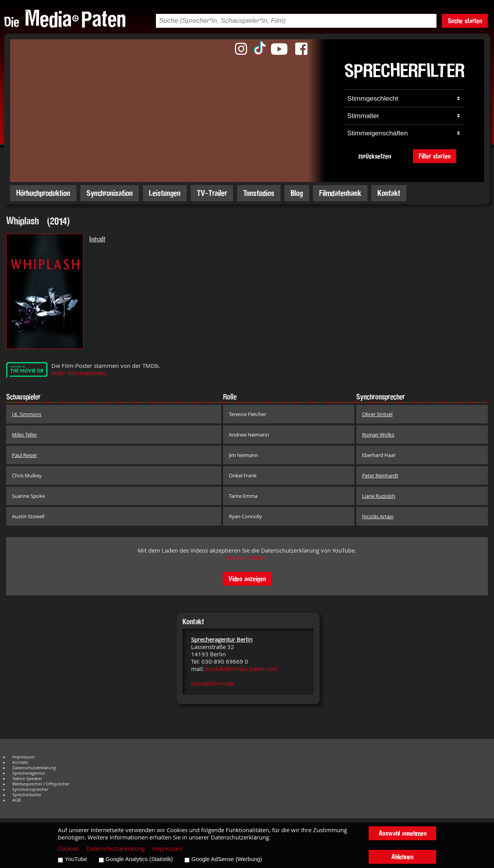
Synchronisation (110, 193)
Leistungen (165, 193)
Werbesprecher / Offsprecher (41, 784)
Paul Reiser (25, 455)
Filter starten (435, 156)
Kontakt (389, 193)
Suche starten (465, 21)
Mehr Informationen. (79, 373)
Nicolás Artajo (378, 516)
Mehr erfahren (247, 558)
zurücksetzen (375, 156)
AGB (17, 800)
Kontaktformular (213, 683)
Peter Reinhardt (380, 475)
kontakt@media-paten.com (242, 669)
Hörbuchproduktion (43, 193)
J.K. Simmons (27, 414)
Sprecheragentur (29, 773)
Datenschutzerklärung (34, 768)
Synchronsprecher (30, 789)
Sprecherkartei (27, 795)
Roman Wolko (378, 435)
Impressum (23, 757)
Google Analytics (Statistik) (139, 859)
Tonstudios (259, 193)
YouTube (76, 859)
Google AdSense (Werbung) (227, 859)
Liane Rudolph (379, 496)
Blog (297, 193)
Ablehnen (402, 857)
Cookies (68, 849)
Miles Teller (25, 435)
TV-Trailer (212, 193)
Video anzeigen (247, 579)
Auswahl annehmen (403, 833)
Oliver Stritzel (377, 414)
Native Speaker (27, 779)
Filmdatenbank (340, 193)
